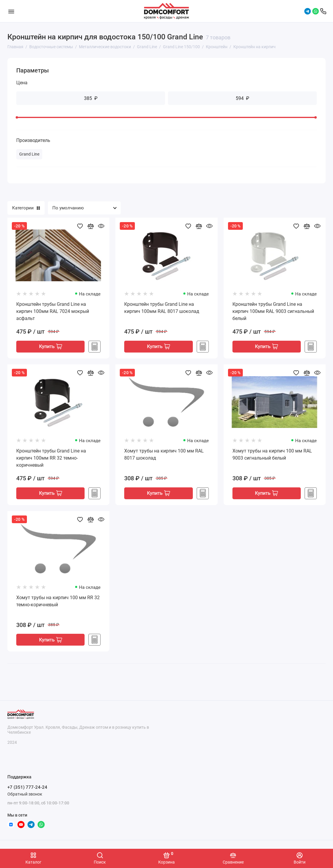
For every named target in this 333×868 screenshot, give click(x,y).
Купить (51, 347)
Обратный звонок (25, 794)
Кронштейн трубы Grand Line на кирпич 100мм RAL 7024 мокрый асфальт (53, 311)
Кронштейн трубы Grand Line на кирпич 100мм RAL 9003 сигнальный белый (273, 311)
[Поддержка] (323, 11)
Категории (26, 208)
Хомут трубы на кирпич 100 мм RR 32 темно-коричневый (58, 602)
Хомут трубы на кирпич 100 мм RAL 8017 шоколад (164, 455)
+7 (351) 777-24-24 (27, 788)
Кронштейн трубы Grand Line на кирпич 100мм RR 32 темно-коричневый (51, 458)
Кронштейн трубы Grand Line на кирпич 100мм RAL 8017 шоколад (162, 308)
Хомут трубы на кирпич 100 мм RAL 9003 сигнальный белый (272, 455)
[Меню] (11, 11)
